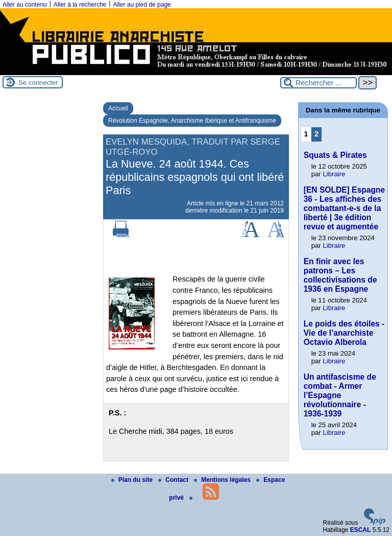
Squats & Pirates (335, 155)
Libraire (334, 174)
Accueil (118, 108)
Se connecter (38, 83)
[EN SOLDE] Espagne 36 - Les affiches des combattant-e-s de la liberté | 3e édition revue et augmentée (344, 208)
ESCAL (361, 530)
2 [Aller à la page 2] (316, 134)
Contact (174, 480)
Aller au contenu (25, 5)
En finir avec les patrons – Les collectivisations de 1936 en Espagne (340, 275)
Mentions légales (223, 480)
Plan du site (133, 480)
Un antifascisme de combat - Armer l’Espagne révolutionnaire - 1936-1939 (340, 395)
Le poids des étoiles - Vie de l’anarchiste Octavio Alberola (344, 333)
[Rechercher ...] (318, 83)
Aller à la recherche (80, 5)
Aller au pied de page (142, 5)
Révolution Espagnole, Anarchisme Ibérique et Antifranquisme (192, 121)
